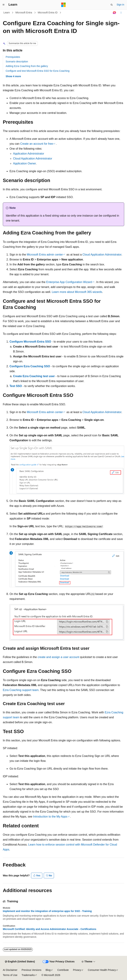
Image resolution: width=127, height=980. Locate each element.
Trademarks (28, 975)
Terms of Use (10, 975)
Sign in (120, 5)
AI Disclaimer (10, 970)
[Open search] (112, 5)
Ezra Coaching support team (21, 690)
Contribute (63, 970)
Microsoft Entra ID (48, 13)
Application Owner (24, 163)
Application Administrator (29, 154)
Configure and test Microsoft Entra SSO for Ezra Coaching (38, 71)
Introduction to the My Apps (50, 817)
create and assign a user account (58, 657)
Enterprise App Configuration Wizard (69, 282)
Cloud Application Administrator (33, 159)
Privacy (77, 970)
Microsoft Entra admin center (45, 255)
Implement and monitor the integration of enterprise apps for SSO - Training (47, 911)
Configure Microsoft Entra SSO (30, 342)
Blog (48, 970)
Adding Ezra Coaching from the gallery (27, 66)
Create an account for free (37, 144)
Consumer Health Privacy (102, 970)
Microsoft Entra (24, 13)
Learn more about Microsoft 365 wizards (77, 292)
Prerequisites (13, 57)
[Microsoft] (64, 5)
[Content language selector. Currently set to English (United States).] (20, 962)
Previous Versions (31, 970)
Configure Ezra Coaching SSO (30, 366)
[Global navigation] (4, 5)
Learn (7, 13)
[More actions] (121, 13)
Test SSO (16, 386)
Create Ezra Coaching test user (34, 376)
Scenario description (17, 62)
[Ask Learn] (115, 13)
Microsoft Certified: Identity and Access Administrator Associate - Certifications (50, 929)
